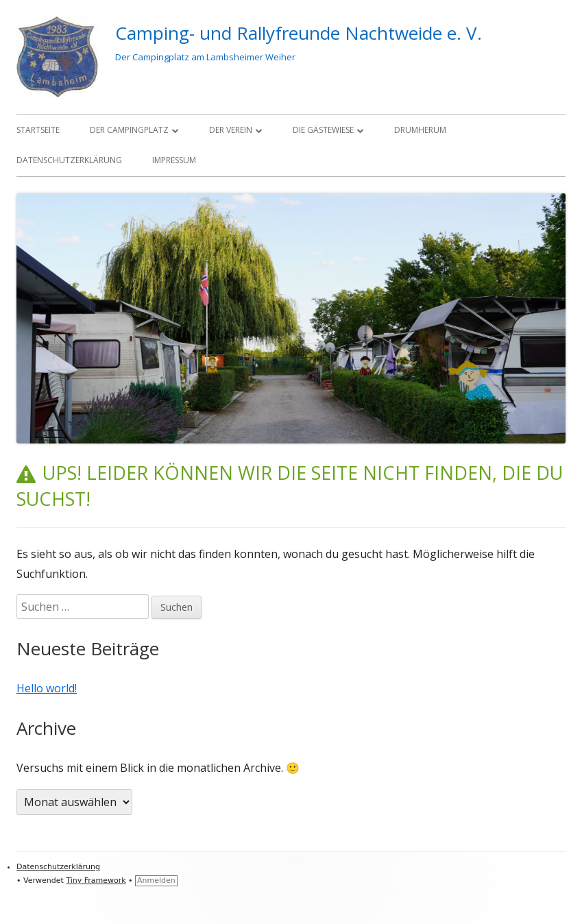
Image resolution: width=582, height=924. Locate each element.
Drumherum (420, 130)
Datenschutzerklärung (69, 160)
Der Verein (231, 130)
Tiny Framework (96, 880)
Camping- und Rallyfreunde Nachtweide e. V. (299, 33)
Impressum (174, 160)
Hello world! (47, 688)
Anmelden (156, 880)
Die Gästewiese (323, 130)
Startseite (38, 130)
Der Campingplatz (129, 130)
